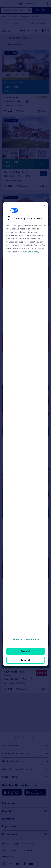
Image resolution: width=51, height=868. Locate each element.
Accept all (26, 651)
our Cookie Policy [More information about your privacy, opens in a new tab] (31, 252)
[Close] (44, 205)
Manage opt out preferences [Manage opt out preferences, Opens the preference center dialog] (26, 639)
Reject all (26, 660)
